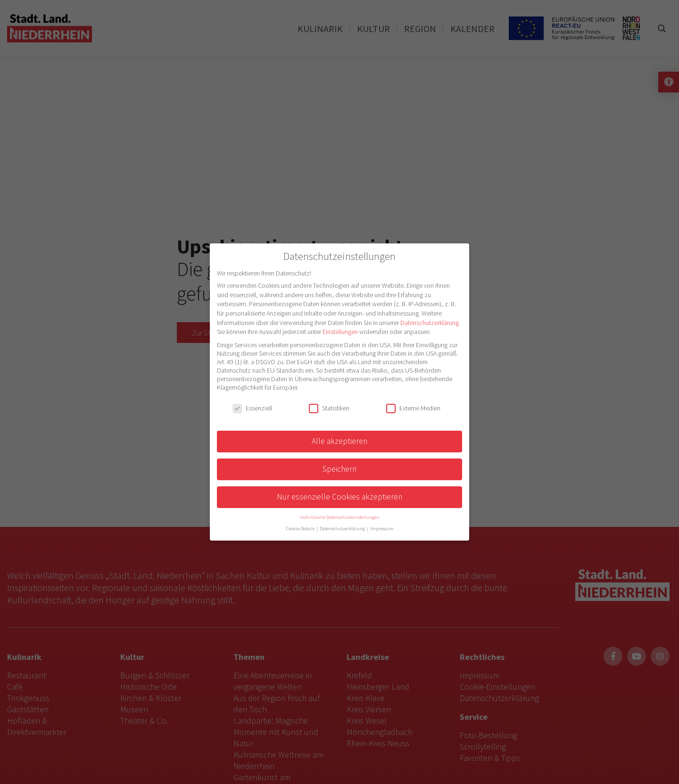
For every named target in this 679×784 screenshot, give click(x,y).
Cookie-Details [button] (301, 529)
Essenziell (252, 408)
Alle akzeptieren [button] (339, 441)
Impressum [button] (382, 529)
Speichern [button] (339, 469)
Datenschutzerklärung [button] (343, 529)
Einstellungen (340, 332)
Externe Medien (413, 408)
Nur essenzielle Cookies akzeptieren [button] (339, 497)
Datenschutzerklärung (430, 323)
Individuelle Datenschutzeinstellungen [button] (340, 517)
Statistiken (329, 408)
